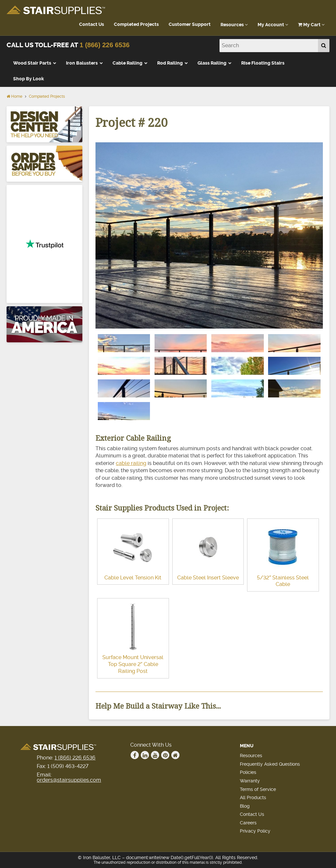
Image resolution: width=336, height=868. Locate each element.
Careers (248, 823)
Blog (245, 806)
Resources (234, 25)
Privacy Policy (255, 831)
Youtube (155, 755)
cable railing (131, 463)
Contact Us (92, 24)
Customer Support (190, 24)
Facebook (135, 755)
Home (14, 96)
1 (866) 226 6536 (104, 45)
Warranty (250, 781)
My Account (273, 25)
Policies (248, 772)
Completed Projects (136, 24)
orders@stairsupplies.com (69, 780)
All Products (253, 797)
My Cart (311, 25)
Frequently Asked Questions (270, 764)
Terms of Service (258, 789)
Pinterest (165, 755)
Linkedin (145, 755)
